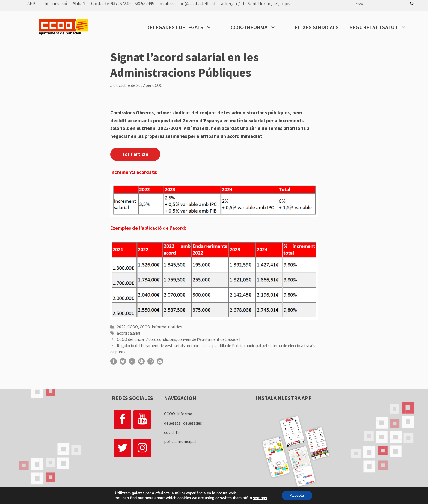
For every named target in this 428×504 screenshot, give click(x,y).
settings (260, 498)
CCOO (133, 327)
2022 (121, 327)
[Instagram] (142, 448)
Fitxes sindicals (317, 27)
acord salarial (128, 333)
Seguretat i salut (382, 27)
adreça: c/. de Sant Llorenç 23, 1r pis (256, 4)
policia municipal (180, 441)
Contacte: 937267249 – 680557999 (123, 4)
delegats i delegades (183, 423)
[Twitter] (123, 448)
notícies (175, 327)
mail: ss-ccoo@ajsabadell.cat (188, 4)
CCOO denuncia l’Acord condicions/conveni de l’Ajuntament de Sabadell (179, 339)
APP (31, 4)
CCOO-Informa (153, 327)
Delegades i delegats (183, 27)
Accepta (297, 495)
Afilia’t (79, 4)
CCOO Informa (257, 27)
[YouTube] (142, 420)
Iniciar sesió (56, 4)
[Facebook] (123, 420)
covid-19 (172, 432)
